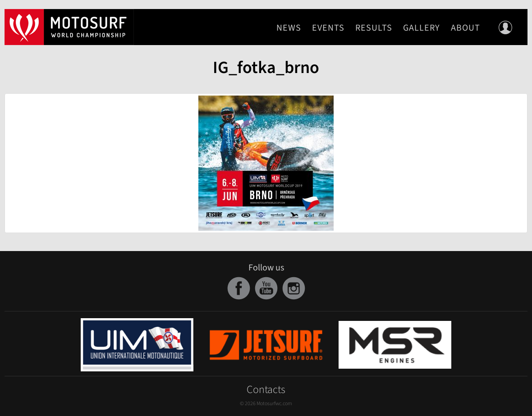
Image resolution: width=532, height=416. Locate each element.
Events (328, 28)
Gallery (422, 28)
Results (374, 28)
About (465, 28)
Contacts (266, 390)
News (289, 28)
